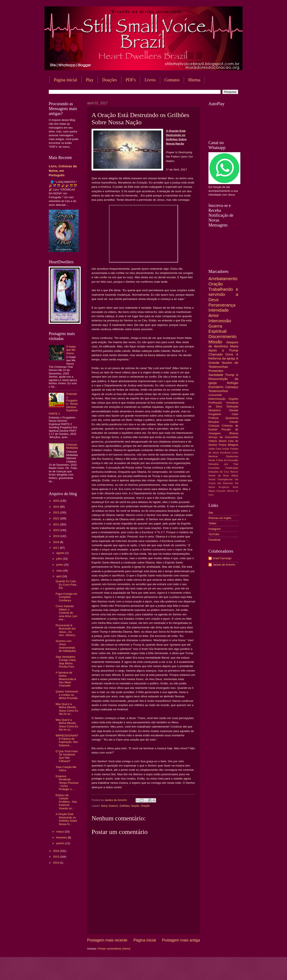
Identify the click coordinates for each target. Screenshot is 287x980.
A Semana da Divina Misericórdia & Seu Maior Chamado (66, 679)
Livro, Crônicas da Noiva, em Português (63, 171)
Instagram (215, 529)
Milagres (233, 445)
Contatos (172, 80)
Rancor (234, 472)
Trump (230, 375)
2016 (56, 851)
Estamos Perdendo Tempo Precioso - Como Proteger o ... (67, 783)
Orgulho (233, 399)
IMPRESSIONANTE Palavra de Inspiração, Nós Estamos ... (67, 740)
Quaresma (232, 418)
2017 (56, 548)
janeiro (61, 843)
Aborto (222, 441)
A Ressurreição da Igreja (223, 379)
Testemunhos (218, 391)
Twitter (212, 523)
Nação (135, 806)
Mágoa (212, 491)
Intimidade (219, 310)
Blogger (178, 972)
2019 (56, 536)
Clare (235, 414)
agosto (61, 553)
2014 (56, 863)
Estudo (234, 422)
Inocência (225, 453)
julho (60, 559)
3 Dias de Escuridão (227, 460)
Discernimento (222, 336)
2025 (56, 501)
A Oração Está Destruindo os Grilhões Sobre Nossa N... (66, 819)
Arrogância (224, 487)
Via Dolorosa (225, 483)
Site (211, 513)
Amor (214, 315)
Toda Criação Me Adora (66, 769)
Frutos (223, 445)
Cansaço (232, 387)
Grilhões (125, 806)
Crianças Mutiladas (72, 446)
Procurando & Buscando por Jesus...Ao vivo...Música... (66, 630)
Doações (110, 80)
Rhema (194, 80)
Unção (225, 449)
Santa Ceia (215, 449)
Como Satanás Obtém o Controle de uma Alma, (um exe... (66, 613)
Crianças (214, 426)
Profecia (213, 418)
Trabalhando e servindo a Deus (223, 294)
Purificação (215, 403)
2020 (56, 530)
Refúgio (233, 383)
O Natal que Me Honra (71, 350)
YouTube (214, 534)
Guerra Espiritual (217, 329)
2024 (56, 507)
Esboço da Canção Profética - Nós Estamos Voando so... (66, 802)
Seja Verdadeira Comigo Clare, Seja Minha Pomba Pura (66, 662)
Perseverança (222, 305)
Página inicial (65, 80)
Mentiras (213, 456)
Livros (150, 80)
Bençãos (214, 422)
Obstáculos (232, 456)
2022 (56, 518)
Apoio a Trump (223, 350)
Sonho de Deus (219, 476)
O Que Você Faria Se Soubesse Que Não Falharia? (67, 756)
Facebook (215, 540)
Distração (232, 406)
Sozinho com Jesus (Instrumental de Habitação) (66, 646)
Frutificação (232, 468)
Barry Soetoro (110, 806)
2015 (56, 857)
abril (59, 576)
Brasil (235, 487)
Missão (215, 342)
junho (60, 565)
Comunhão (215, 395)
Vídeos (213, 441)
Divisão (234, 410)
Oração (145, 806)
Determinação (217, 399)
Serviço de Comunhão (223, 437)
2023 (56, 512)
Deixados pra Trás (223, 464)
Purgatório (215, 414)
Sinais (212, 460)
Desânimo (215, 410)
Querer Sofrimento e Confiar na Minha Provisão (67, 695)
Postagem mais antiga (181, 940)
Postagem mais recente (107, 940)
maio (60, 571)
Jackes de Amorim (224, 565)
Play (90, 80)
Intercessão (220, 321)
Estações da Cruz (219, 472)
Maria (234, 346)
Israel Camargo (222, 558)
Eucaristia (214, 468)
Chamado (216, 354)
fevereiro (62, 837)
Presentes (216, 371)
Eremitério (216, 387)
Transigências (225, 479)
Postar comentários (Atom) (114, 949)
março (60, 832)
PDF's (131, 80)
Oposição (221, 491)
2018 (56, 542)
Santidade (216, 375)
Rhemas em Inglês (220, 518)
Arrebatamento (223, 279)
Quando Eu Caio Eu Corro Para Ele (66, 585)
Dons (229, 354)
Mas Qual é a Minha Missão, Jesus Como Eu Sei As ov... (67, 709)
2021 (56, 524)
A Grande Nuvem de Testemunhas (223, 362)
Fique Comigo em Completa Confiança (66, 597)
